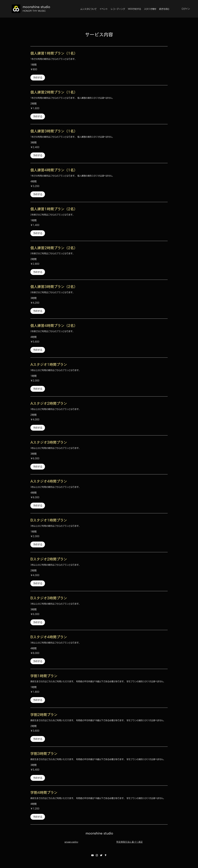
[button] (38, 78)
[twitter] (101, 855)
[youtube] (92, 855)
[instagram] (97, 855)
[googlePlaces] (106, 855)
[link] (99, 53)
